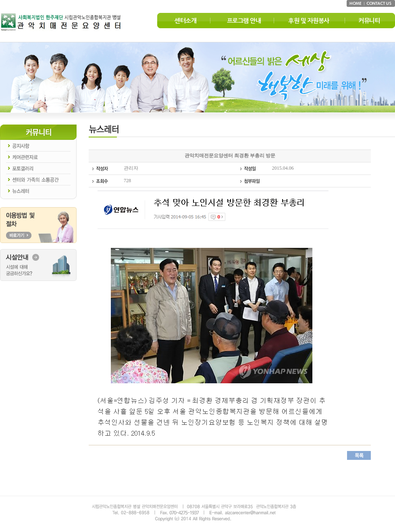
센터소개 (185, 21)
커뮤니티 (369, 21)
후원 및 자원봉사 (309, 21)
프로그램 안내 (244, 21)
